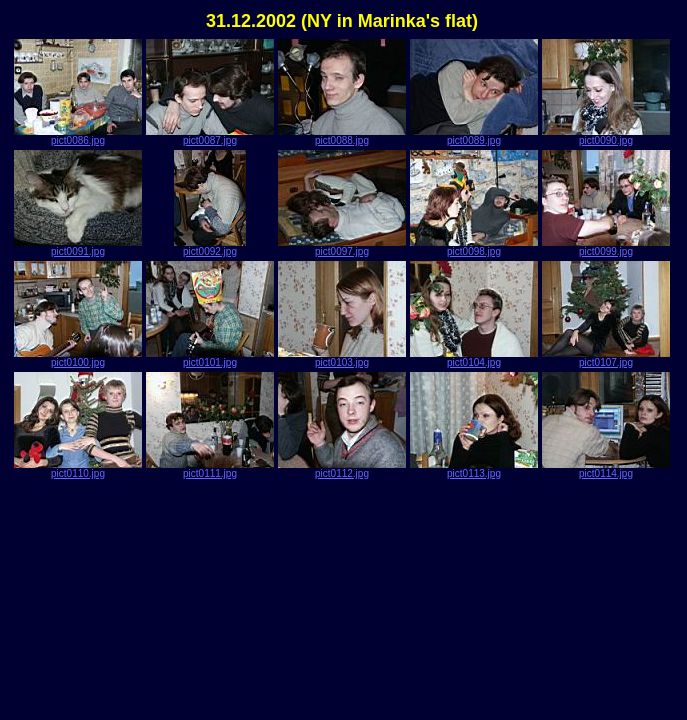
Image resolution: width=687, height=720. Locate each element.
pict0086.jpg (78, 136)
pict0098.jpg (474, 247)
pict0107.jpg (606, 358)
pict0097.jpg (342, 247)
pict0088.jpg (342, 136)
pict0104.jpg (474, 358)
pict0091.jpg (78, 247)
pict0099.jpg (606, 247)
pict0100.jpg (78, 358)
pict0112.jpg (342, 469)
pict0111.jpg (210, 469)
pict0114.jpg (606, 469)
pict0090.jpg (606, 136)
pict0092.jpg (210, 247)
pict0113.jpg (474, 469)
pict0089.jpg (474, 136)
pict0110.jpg (78, 469)
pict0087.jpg (210, 136)
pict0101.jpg (210, 358)
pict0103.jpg (342, 358)
